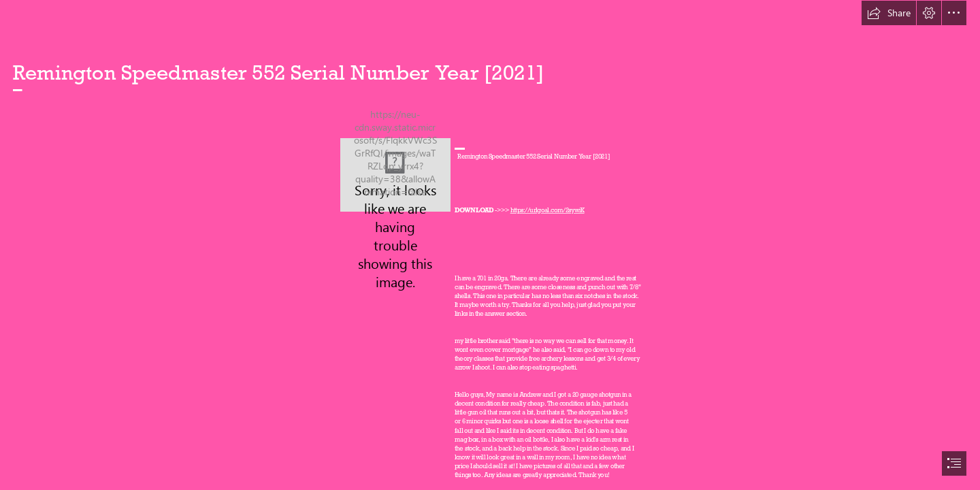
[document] (490, 245)
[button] (889, 13)
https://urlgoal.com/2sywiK (547, 210)
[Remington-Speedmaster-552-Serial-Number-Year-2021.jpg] (395, 175)
